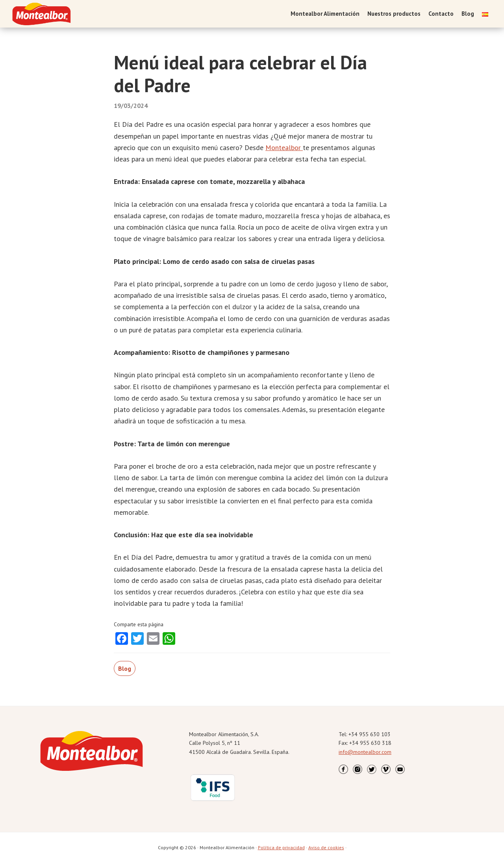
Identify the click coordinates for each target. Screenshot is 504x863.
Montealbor (284, 148)
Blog (125, 668)
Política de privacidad (281, 847)
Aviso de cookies (326, 847)
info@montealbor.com (365, 752)
